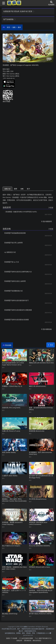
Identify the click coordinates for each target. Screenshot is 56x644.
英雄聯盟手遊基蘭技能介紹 (13, 291)
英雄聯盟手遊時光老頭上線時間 (15, 281)
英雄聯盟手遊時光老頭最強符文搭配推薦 (18, 310)
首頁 (8, 27)
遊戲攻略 (7, 229)
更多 (51, 345)
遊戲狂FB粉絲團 (12, 638)
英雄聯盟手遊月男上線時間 (13, 243)
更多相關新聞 (46, 221)
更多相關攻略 (46, 329)
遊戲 (14, 27)
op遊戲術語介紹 (10, 252)
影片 (29, 189)
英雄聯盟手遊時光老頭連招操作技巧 (16, 300)
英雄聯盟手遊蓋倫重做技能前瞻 (15, 233)
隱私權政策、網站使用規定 (33, 640)
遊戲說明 (19, 640)
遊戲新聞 (7, 207)
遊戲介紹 (7, 189)
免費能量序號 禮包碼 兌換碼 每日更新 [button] (19, 11)
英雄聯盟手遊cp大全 (12, 262)
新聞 (15, 189)
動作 (19, 27)
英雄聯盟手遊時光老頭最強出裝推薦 (16, 320)
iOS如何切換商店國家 (26, 638)
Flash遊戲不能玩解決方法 (43, 638)
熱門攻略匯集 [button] (10, 19)
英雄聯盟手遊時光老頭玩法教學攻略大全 (18, 272)
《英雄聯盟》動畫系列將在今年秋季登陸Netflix (21, 212)
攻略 (22, 189)
